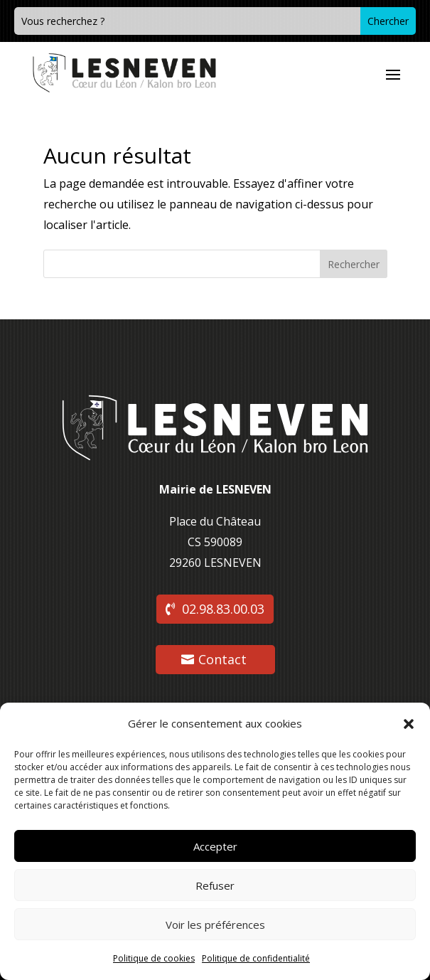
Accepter (215, 846)
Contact (222, 659)
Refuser (215, 885)
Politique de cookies (154, 958)
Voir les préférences (215, 925)
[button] (409, 724)
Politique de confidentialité (256, 958)
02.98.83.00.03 (223, 609)
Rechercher (354, 264)
